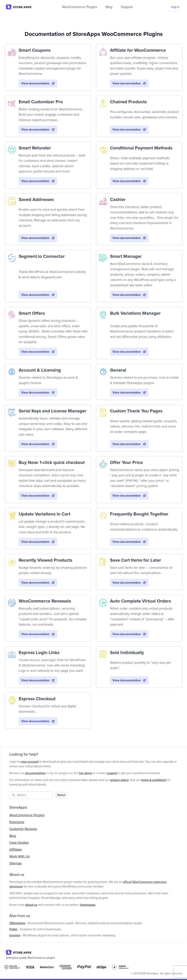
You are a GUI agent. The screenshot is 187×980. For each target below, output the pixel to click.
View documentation (38, 83)
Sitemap (15, 863)
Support (127, 7)
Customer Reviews (23, 829)
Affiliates (16, 849)
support (112, 773)
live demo (85, 773)
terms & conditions (154, 780)
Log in (175, 7)
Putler (13, 929)
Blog (109, 7)
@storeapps (87, 905)
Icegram (15, 935)
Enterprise (17, 822)
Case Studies (19, 843)
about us (31, 905)
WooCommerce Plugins (79, 7)
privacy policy (119, 780)
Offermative (17, 923)
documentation (35, 773)
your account (30, 762)
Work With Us (19, 856)
